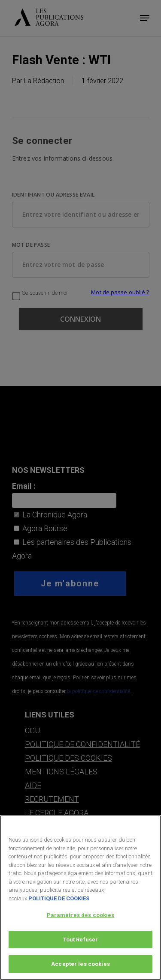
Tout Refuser (81, 940)
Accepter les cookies (80, 965)
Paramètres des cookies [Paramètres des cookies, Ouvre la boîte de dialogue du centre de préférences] (81, 916)
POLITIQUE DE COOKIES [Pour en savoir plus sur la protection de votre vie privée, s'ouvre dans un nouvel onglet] (59, 899)
